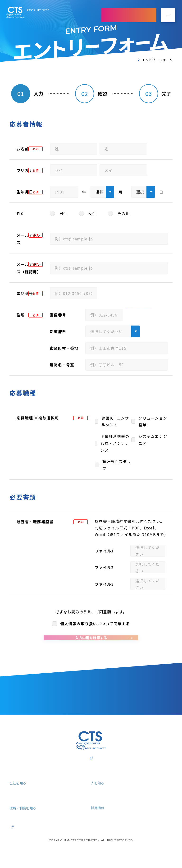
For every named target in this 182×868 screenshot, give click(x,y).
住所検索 (139, 315)
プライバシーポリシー (63, 612)
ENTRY (129, 15)
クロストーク (102, 808)
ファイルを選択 (151, 551)
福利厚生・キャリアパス (30, 826)
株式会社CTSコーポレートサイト (91, 769)
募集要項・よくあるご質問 (114, 826)
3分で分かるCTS (24, 801)
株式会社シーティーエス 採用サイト (28, 13)
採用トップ (19, 783)
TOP (133, 60)
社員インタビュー (106, 801)
